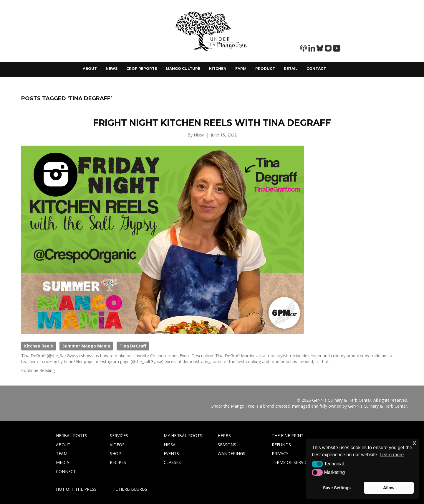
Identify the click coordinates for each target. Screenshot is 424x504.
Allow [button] (389, 488)
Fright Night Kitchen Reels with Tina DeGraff (212, 123)
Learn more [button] (392, 455)
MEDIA (63, 462)
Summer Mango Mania (86, 346)
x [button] (414, 443)
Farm (241, 69)
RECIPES (118, 462)
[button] (317, 464)
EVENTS (171, 453)
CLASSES (172, 462)
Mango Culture (183, 69)
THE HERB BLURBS (129, 489)
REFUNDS (281, 445)
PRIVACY (280, 453)
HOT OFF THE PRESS (76, 489)
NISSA (170, 445)
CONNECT (66, 471)
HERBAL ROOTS (72, 435)
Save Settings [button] (337, 488)
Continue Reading (38, 370)
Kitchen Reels (39, 346)
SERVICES (119, 435)
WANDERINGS (231, 453)
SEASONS (227, 445)
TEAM (62, 453)
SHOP (115, 453)
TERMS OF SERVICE (291, 462)
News (112, 69)
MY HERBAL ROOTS (183, 435)
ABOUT (63, 445)
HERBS (224, 435)
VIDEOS (117, 445)
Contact (316, 69)
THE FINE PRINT (288, 435)
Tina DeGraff (133, 346)
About (90, 69)
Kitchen (218, 69)
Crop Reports (142, 69)
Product (265, 69)
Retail (291, 69)
